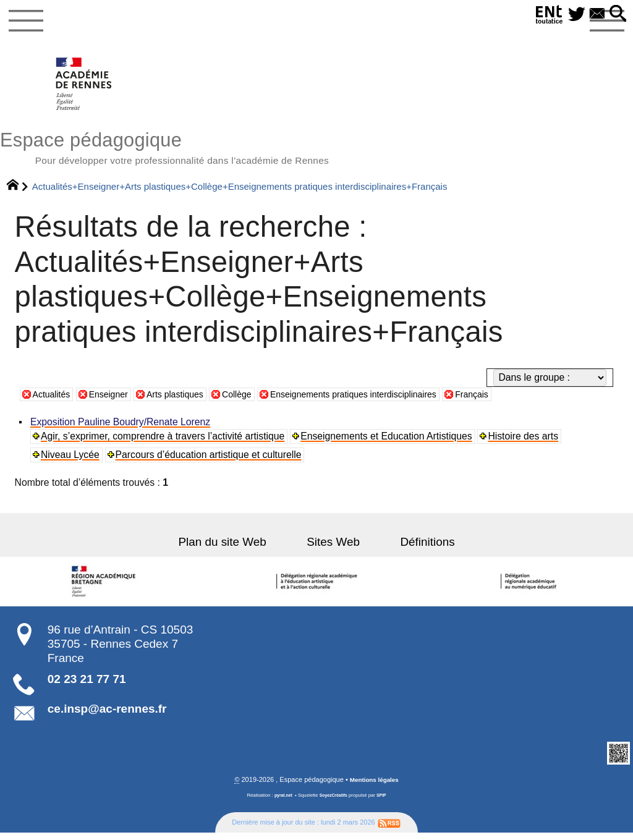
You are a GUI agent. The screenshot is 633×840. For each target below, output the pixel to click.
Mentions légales (374, 787)
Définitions (414, 549)
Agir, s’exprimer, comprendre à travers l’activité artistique (164, 443)
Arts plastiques (188, 401)
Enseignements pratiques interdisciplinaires (384, 401)
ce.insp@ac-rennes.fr (107, 715)
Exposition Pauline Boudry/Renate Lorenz (121, 429)
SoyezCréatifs (334, 803)
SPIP (384, 803)
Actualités (54, 401)
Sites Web (333, 549)
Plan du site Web (236, 549)
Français (515, 401)
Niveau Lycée (71, 461)
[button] (616, 15)
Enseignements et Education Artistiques (388, 443)
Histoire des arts (525, 443)
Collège (255, 401)
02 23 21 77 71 (87, 686)
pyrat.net (281, 803)
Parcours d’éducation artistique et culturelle (210, 461)
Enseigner (115, 401)
